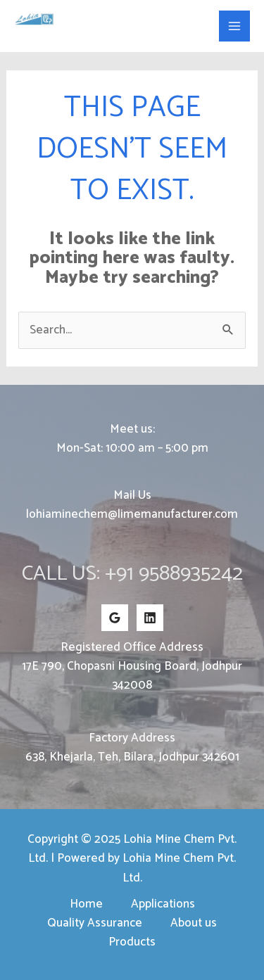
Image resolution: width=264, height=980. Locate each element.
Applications (163, 904)
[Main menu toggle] (234, 26)
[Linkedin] (150, 618)
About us (194, 923)
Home (86, 904)
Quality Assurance (95, 923)
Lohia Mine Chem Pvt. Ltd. (96, 32)
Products (132, 942)
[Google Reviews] (115, 618)
